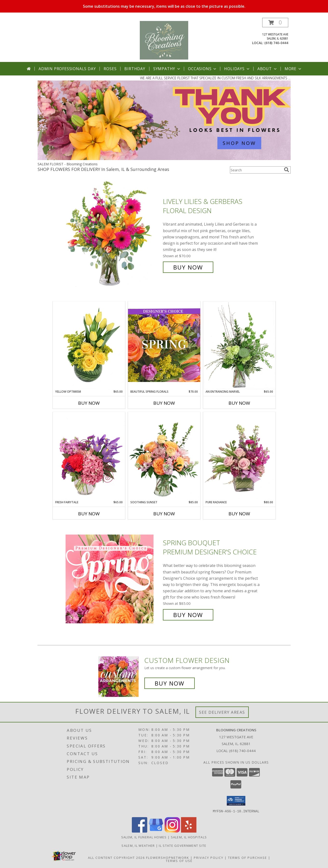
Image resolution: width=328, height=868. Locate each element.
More (293, 69)
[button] (275, 23)
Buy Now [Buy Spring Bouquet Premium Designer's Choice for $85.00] (188, 615)
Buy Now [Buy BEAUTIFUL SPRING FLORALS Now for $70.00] (164, 403)
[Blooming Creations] (164, 40)
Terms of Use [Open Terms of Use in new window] (179, 861)
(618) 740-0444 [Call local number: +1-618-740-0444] (276, 43)
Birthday (135, 69)
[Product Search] (256, 170)
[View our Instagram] (172, 831)
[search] (287, 170)
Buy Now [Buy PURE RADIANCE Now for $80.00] (239, 514)
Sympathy (167, 69)
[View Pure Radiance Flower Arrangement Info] (239, 456)
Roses (110, 69)
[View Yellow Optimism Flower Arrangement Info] (89, 345)
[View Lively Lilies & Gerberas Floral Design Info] (113, 234)
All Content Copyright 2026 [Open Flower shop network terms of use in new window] (116, 857)
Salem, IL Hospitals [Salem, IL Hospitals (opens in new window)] (189, 837)
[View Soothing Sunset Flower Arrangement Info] (164, 456)
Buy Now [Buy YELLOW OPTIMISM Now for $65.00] (89, 403)
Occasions (203, 69)
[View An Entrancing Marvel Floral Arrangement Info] (239, 345)
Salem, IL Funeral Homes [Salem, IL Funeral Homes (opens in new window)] (144, 837)
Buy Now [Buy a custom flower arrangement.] (170, 683)
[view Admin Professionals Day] (164, 159)
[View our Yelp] (189, 831)
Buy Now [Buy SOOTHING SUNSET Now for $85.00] (164, 514)
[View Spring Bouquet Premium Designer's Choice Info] (113, 579)
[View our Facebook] (140, 831)
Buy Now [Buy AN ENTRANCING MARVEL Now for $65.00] (239, 403)
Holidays (237, 69)
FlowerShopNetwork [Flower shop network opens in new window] (168, 857)
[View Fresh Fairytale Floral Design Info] (89, 456)
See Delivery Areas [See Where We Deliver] (222, 712)
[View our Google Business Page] (156, 831)
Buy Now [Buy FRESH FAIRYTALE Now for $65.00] (89, 514)
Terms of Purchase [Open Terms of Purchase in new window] (248, 857)
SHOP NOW (239, 143)
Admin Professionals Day (67, 69)
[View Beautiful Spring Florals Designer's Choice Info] (164, 345)
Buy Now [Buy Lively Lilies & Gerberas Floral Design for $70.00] (188, 267)
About (268, 69)
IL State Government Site (183, 845)
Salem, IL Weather (138, 845)
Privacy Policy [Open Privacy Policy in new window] (209, 857)
